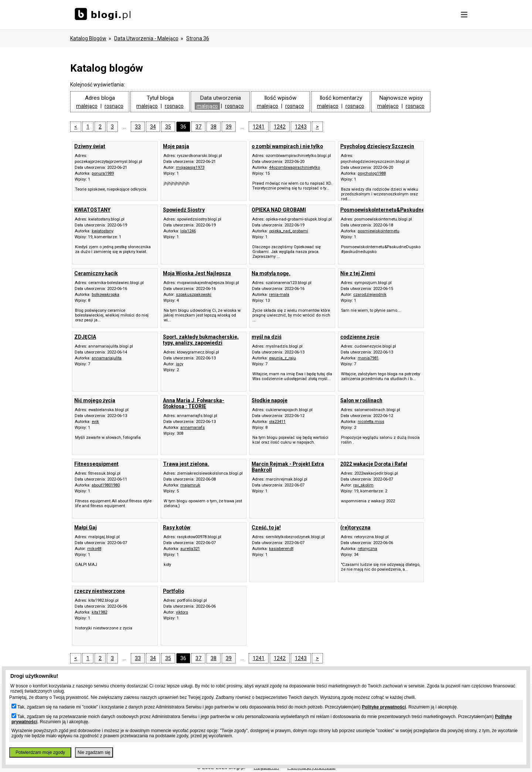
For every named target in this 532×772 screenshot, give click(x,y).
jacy (180, 364)
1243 (301, 127)
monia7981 (368, 358)
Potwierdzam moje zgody (40, 752)
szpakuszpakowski (194, 295)
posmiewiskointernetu (378, 231)
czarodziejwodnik (370, 295)
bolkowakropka (105, 295)
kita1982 (99, 612)
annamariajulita (107, 358)
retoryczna (367, 549)
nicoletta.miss (371, 422)
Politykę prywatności (384, 707)
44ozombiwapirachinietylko (294, 168)
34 (153, 127)
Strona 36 (198, 38)
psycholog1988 (372, 173)
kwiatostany (103, 231)
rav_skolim (363, 485)
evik (95, 422)
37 (198, 127)
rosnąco (114, 106)
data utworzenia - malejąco (146, 38)
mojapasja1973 (190, 168)
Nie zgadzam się (94, 752)
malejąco (87, 106)
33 (138, 127)
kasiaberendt (281, 549)
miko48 (94, 549)
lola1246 (188, 231)
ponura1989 (103, 173)
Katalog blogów (88, 38)
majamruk (190, 485)
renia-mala (279, 295)
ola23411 (277, 422)
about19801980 (106, 485)
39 (229, 127)
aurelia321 (190, 549)
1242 (280, 127)
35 (168, 127)
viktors (182, 612)
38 (214, 127)
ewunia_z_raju (282, 358)
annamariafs (192, 428)
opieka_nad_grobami (289, 231)
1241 (259, 127)
